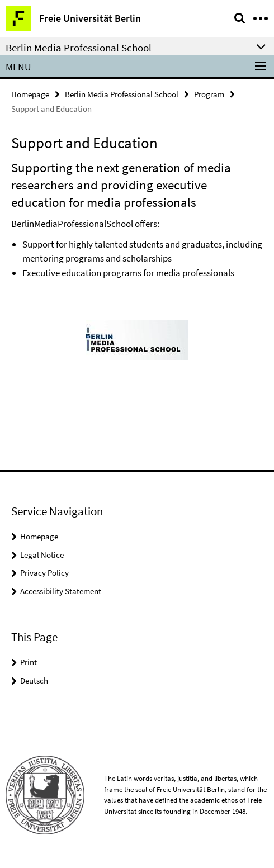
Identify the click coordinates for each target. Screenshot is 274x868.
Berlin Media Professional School (122, 94)
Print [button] (29, 662)
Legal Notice (42, 555)
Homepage (30, 94)
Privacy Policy (44, 573)
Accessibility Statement (61, 591)
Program (209, 94)
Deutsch (34, 680)
